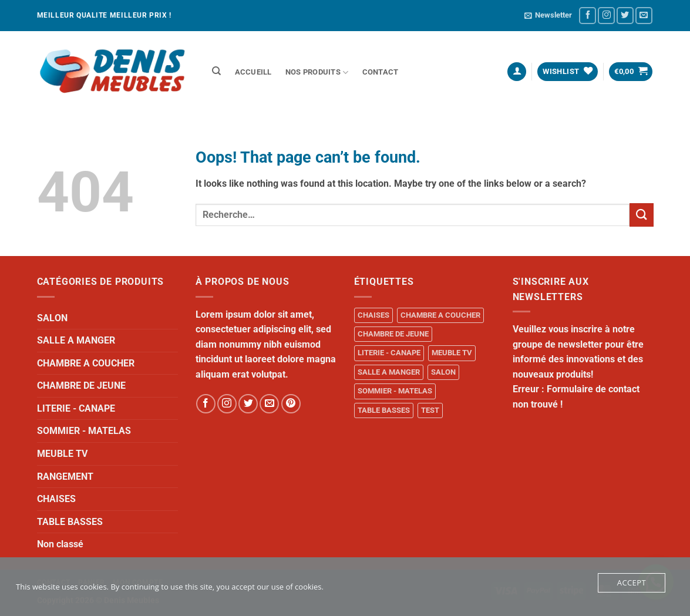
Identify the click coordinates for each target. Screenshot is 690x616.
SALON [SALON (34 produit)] (443, 372)
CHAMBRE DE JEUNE (81, 386)
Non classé (60, 544)
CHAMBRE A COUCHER (86, 363)
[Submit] (641, 215)
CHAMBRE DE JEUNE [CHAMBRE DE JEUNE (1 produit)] (393, 334)
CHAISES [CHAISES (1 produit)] (373, 315)
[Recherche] (217, 71)
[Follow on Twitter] (625, 16)
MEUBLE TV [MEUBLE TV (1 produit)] (452, 353)
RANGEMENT (65, 477)
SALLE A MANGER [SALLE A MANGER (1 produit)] (389, 372)
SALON (52, 318)
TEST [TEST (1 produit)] (430, 410)
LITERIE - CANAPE (76, 408)
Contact (381, 72)
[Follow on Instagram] (606, 16)
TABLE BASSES (70, 522)
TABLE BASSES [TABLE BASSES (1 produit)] (384, 410)
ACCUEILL (253, 72)
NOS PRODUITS (317, 73)
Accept (632, 583)
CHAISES (56, 499)
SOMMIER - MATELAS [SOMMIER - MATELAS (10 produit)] (395, 391)
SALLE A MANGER (76, 340)
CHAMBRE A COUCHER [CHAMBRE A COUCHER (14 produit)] (440, 315)
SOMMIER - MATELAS (84, 431)
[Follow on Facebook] (588, 16)
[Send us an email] (644, 16)
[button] (548, 15)
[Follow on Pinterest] (291, 404)
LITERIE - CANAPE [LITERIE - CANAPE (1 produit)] (389, 353)
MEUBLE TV (62, 454)
